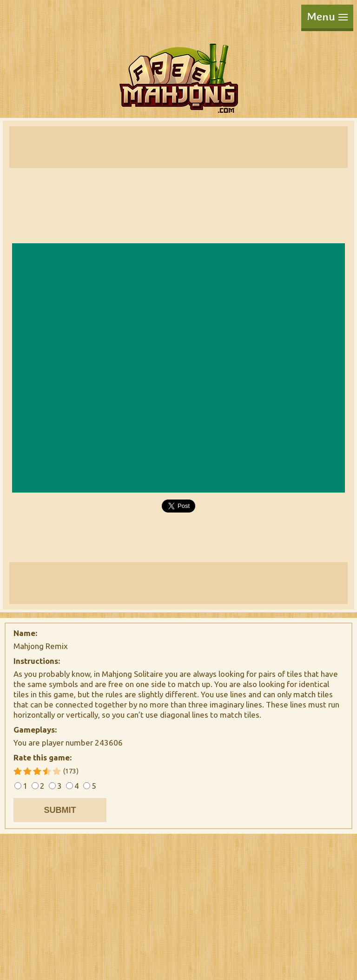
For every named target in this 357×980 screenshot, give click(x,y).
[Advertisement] (178, 147)
